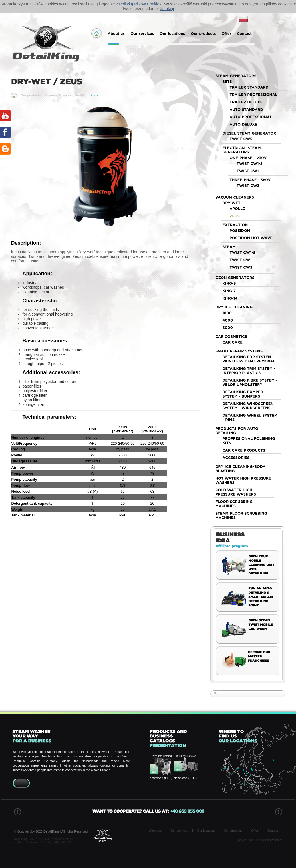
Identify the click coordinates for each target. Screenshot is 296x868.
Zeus (94, 95)
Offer (255, 831)
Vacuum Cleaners (58, 95)
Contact (273, 831)
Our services (179, 831)
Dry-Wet (81, 95)
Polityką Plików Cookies (140, 4)
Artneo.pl (276, 840)
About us (155, 831)
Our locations (206, 831)
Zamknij (167, 9)
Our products (31, 95)
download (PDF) (161, 778)
